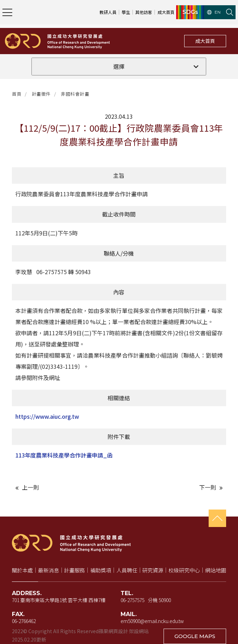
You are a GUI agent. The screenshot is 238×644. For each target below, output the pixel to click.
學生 (126, 12)
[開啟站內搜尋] (230, 12)
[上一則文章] (65, 487)
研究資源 (153, 570)
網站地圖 (216, 570)
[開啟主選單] (7, 12)
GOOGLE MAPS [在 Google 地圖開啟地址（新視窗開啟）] (195, 636)
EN (214, 12)
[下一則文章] (173, 487)
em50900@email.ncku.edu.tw (152, 621)
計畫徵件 (41, 94)
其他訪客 (144, 12)
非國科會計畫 (75, 94)
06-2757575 (132, 600)
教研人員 (108, 12)
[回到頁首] (217, 518)
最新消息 (49, 570)
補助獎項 (101, 570)
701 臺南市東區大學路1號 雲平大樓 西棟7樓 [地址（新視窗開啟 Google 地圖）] (59, 600)
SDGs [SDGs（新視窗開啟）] (190, 12)
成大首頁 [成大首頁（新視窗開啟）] (166, 12)
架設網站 (139, 631)
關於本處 (22, 570)
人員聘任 (127, 570)
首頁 (17, 94)
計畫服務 (74, 570)
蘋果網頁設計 (113, 631)
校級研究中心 (184, 570)
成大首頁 (205, 41)
